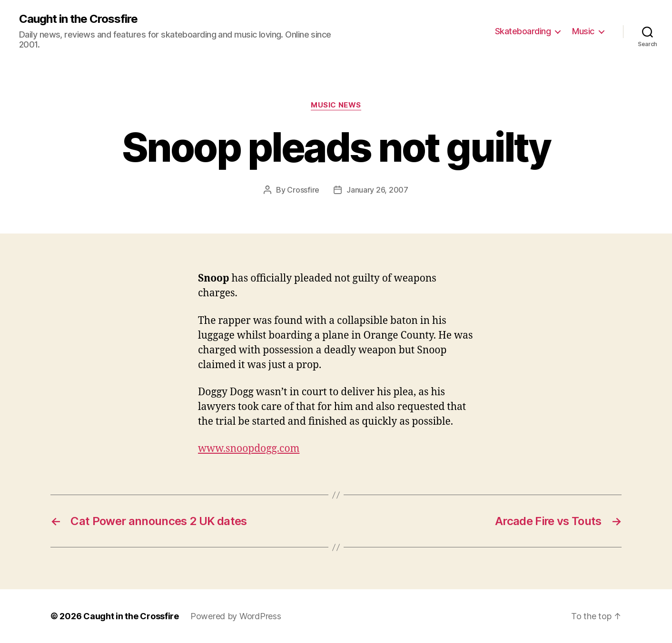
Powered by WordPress (236, 616)
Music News (336, 105)
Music (583, 31)
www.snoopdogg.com (249, 449)
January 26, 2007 (377, 190)
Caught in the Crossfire (78, 19)
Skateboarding (523, 31)
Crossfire (303, 190)
